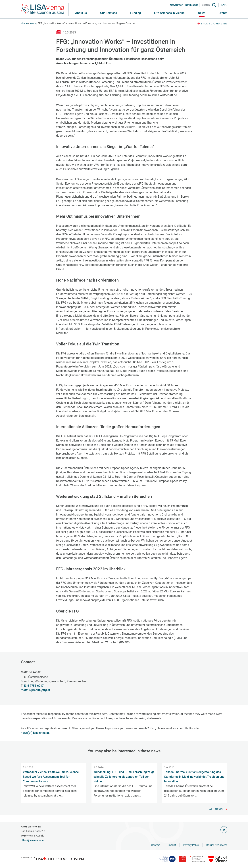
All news (218, 809)
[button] (109, 13)
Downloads (192, 5)
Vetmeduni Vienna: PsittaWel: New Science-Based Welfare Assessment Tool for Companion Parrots (51, 777)
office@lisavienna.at (33, 840)
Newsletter (176, 5)
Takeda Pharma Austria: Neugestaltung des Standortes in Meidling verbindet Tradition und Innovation (194, 777)
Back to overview (212, 24)
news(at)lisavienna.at (35, 733)
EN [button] (223, 5)
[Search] (207, 5)
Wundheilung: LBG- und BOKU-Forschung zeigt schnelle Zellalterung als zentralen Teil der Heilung (124, 777)
